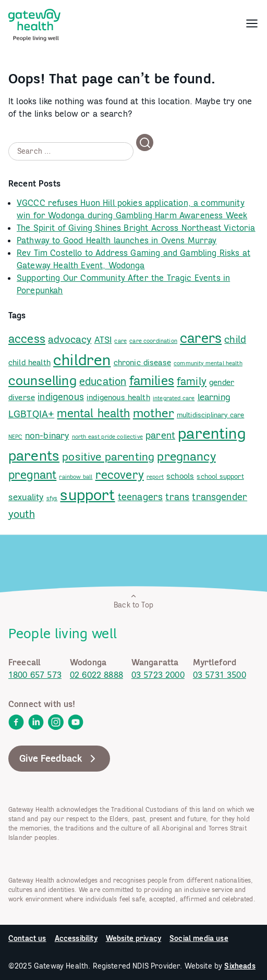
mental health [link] (93, 413)
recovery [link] (120, 475)
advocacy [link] (70, 339)
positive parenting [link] (108, 457)
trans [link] (177, 497)
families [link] (152, 380)
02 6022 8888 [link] (96, 675)
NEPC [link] (15, 437)
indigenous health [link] (118, 397)
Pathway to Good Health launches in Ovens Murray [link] (117, 240)
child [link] (235, 339)
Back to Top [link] (133, 601)
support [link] (87, 494)
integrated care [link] (174, 398)
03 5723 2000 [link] (158, 675)
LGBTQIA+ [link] (31, 414)
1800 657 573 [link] (35, 675)
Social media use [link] (199, 938)
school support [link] (220, 476)
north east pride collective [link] (107, 437)
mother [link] (154, 413)
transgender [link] (220, 497)
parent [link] (160, 435)
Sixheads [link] (240, 966)
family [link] (192, 381)
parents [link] (34, 455)
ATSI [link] (103, 340)
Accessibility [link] (76, 938)
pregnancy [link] (186, 456)
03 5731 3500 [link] (220, 675)
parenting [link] (211, 433)
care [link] (120, 341)
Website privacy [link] (133, 938)
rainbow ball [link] (76, 477)
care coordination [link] (153, 341)
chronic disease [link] (142, 362)
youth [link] (22, 514)
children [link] (82, 360)
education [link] (103, 381)
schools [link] (180, 476)
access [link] (27, 339)
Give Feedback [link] (59, 759)
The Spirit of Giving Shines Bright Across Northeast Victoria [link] (136, 228)
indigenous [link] (61, 397)
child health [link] (29, 362)
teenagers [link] (140, 497)
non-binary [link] (47, 436)
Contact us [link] (27, 938)
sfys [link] (52, 498)
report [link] (155, 477)
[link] (34, 23)
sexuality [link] (26, 497)
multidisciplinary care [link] (211, 415)
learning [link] (214, 397)
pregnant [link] (32, 475)
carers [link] (201, 338)
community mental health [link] (208, 363)
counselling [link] (43, 380)
